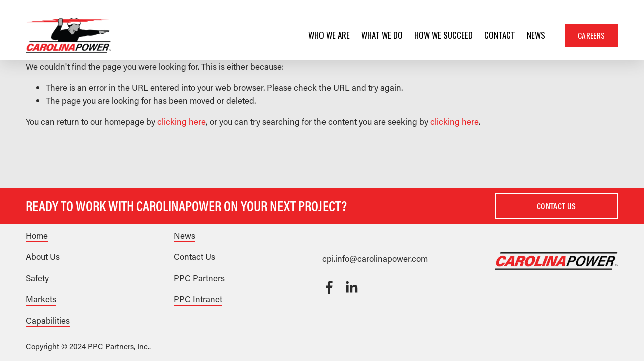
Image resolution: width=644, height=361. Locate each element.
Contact (500, 35)
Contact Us (556, 206)
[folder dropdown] (329, 35)
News (536, 35)
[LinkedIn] (351, 287)
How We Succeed (443, 35)
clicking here (182, 121)
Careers (591, 35)
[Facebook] (329, 287)
